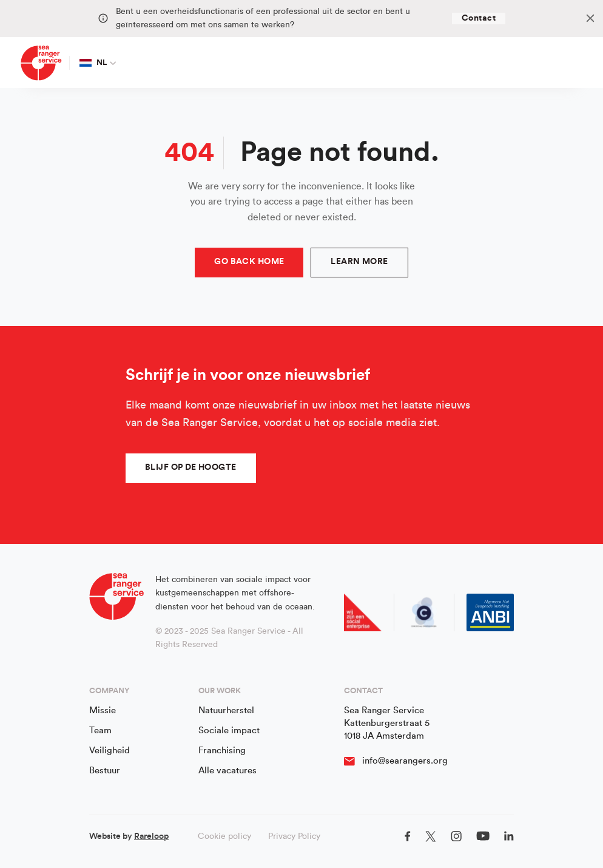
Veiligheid (109, 751)
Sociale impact (229, 731)
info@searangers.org (405, 761)
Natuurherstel (226, 710)
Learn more (359, 262)
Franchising (222, 751)
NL (93, 63)
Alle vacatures (227, 771)
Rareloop (151, 836)
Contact (479, 18)
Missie (103, 710)
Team (100, 731)
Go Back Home (249, 262)
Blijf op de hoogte (191, 467)
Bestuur (105, 771)
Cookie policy (224, 836)
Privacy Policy (294, 836)
